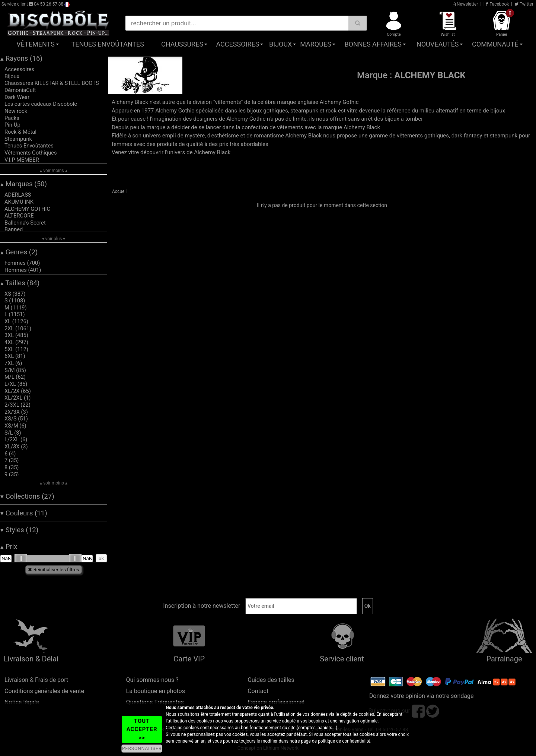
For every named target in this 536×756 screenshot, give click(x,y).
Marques (316, 44)
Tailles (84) (20, 283)
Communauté (495, 44)
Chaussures (182, 44)
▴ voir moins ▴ (54, 171)
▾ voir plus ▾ (54, 239)
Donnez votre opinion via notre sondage (422, 696)
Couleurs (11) (24, 513)
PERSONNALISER (142, 749)
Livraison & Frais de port (36, 680)
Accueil (119, 191)
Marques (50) (24, 184)
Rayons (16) (21, 58)
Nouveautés (438, 44)
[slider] (21, 558)
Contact (258, 691)
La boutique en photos (156, 691)
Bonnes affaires (373, 44)
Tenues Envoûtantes (108, 44)
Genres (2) (19, 252)
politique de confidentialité (344, 741)
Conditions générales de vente (44, 691)
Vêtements (36, 44)
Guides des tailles (271, 680)
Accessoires (237, 44)
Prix (9, 547)
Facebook (497, 4)
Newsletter (465, 4)
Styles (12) (19, 530)
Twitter (524, 4)
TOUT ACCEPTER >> (142, 729)
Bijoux (280, 44)
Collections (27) (27, 496)
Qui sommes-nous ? (152, 680)
